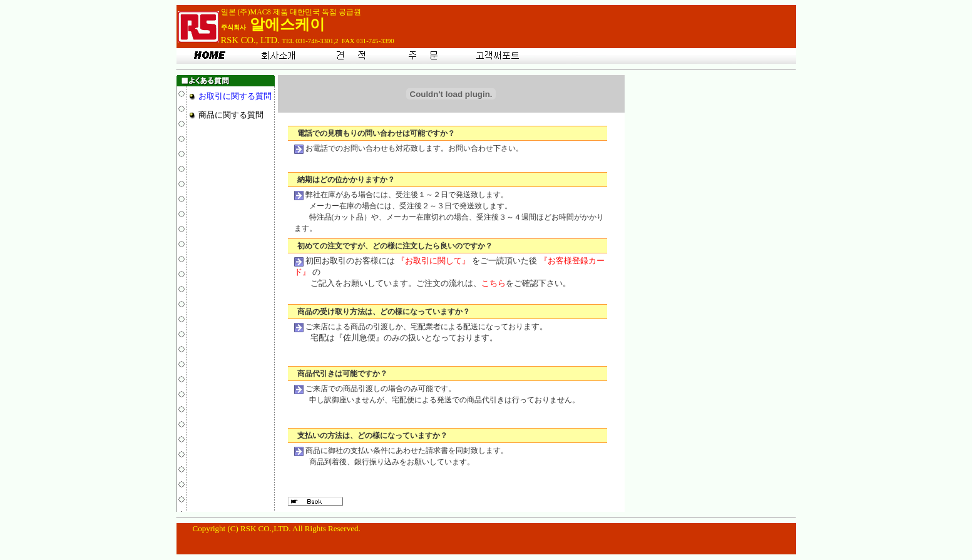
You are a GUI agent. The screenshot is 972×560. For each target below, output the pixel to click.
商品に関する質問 (231, 115)
